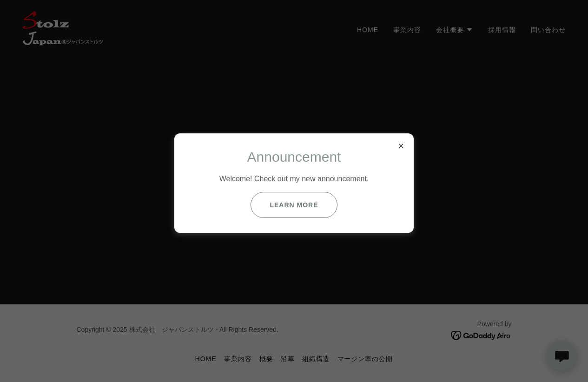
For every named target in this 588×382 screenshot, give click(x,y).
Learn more (294, 205)
